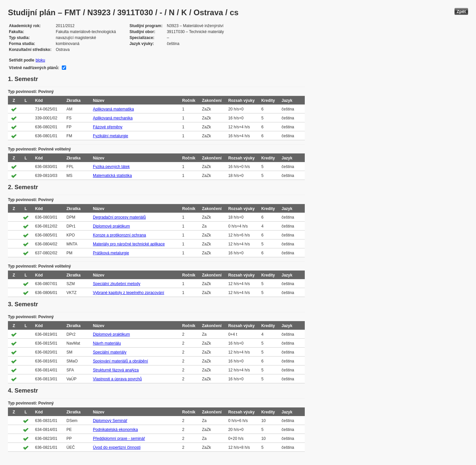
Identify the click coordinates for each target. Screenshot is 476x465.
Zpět (461, 11)
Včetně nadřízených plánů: (34, 68)
